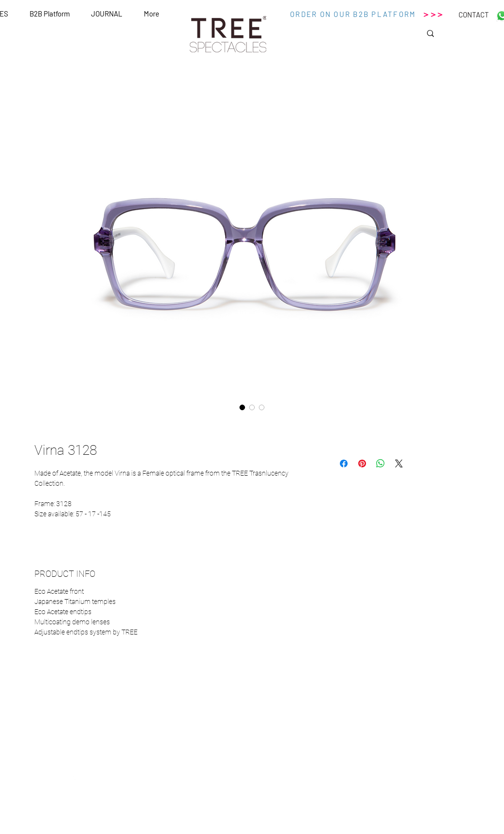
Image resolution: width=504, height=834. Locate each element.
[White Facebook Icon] (27, 778)
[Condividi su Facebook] (344, 463)
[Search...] (464, 36)
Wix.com (344, 830)
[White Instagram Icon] (68, 778)
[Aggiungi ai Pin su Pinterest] (362, 463)
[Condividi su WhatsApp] (381, 463)
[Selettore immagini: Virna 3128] (243, 407)
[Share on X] (399, 463)
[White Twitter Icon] (47, 778)
